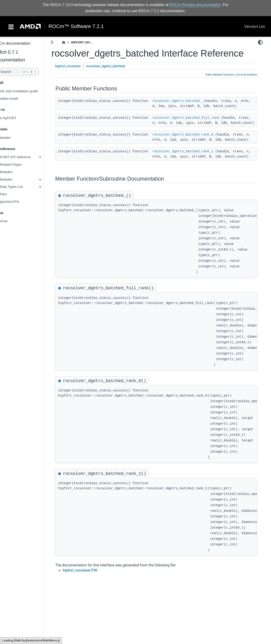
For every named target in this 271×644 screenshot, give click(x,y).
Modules (16, 172)
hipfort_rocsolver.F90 (90, 591)
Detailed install (17, 99)
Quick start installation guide (27, 91)
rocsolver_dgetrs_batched (116, 66)
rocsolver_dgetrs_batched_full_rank (196, 123)
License (12, 221)
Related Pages (21, 165)
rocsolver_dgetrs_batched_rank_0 (193, 145)
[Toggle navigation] (11, 26)
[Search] (27, 72)
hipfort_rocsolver (78, 66)
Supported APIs (18, 202)
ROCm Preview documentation (195, 5)
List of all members (249, 75)
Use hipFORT (16, 118)
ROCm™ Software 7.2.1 (76, 26)
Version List (255, 26)
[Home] (74, 42)
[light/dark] (263, 42)
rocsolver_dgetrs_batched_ (187, 101)
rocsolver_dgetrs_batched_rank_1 (193, 167)
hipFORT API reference (23, 157)
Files (13, 194)
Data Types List (21, 187)
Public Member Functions (222, 75)
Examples (13, 138)
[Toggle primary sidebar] (62, 42)
